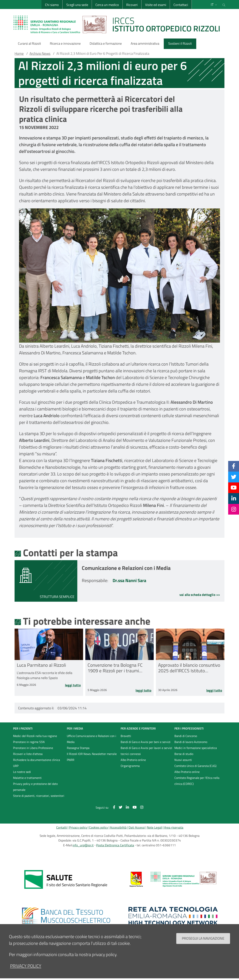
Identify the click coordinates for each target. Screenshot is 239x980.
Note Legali (155, 827)
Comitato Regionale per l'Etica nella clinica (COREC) (197, 781)
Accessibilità (118, 827)
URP (16, 766)
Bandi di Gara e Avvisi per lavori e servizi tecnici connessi (146, 751)
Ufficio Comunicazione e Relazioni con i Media (91, 739)
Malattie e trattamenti (27, 778)
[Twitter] (234, 477)
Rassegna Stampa (78, 748)
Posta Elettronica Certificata (115, 845)
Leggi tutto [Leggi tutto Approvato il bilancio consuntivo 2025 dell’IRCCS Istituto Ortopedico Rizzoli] (214, 691)
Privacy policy (78, 827)
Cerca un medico (107, 5)
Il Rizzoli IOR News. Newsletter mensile (92, 754)
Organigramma (130, 766)
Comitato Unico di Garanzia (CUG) (195, 766)
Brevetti (126, 736)
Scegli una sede (77, 5)
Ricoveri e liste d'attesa (28, 754)
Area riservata (174, 827)
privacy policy (26, 966)
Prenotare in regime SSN (29, 742)
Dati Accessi (137, 827)
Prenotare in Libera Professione (33, 748)
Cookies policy (98, 827)
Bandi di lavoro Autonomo (191, 742)
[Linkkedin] (234, 498)
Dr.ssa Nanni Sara (129, 580)
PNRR (71, 760)
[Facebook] (234, 466)
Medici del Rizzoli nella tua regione (35, 736)
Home (19, 53)
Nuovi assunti (183, 760)
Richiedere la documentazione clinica (37, 760)
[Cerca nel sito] (224, 4)
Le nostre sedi (22, 772)
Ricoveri (132, 5)
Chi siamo (52, 5)
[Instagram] (234, 509)
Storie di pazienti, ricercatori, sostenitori (39, 796)
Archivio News (40, 53)
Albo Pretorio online (133, 760)
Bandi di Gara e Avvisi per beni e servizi (146, 742)
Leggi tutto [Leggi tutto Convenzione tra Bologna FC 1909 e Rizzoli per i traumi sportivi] (143, 691)
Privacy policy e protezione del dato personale (35, 787)
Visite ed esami (156, 5)
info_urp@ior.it (83, 845)
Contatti (62, 827)
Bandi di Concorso (186, 736)
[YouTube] (234, 488)
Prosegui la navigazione (203, 938)
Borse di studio (184, 754)
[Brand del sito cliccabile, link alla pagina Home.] (119, 24)
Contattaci (181, 5)
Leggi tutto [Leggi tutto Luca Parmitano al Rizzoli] (73, 686)
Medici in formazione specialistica (196, 748)
